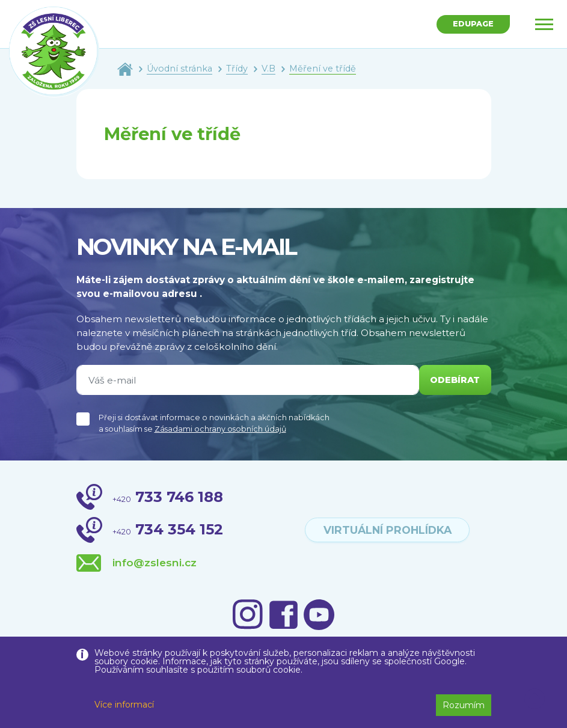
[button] (535, 699)
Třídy (237, 69)
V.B (268, 69)
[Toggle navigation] (544, 24)
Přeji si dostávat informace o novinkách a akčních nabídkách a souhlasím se (214, 423)
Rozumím (464, 705)
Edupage (471, 25)
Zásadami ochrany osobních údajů (220, 429)
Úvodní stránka (179, 69)
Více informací (124, 705)
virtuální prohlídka (388, 530)
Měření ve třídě (323, 69)
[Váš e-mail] (246, 380)
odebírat (453, 380)
